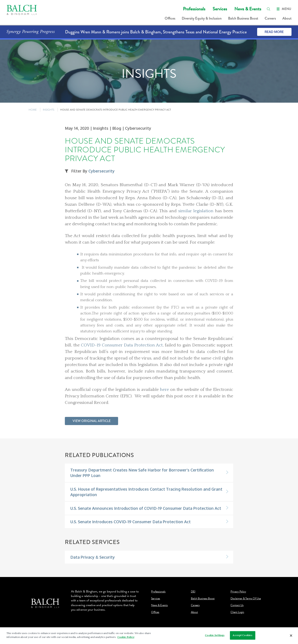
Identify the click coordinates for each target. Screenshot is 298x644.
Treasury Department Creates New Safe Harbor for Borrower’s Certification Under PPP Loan (142, 473)
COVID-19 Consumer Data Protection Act (122, 345)
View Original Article (92, 421)
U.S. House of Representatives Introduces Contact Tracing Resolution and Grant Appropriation (146, 492)
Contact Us (237, 605)
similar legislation (196, 211)
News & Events (248, 9)
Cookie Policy (126, 637)
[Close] (291, 636)
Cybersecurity (102, 171)
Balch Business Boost (243, 18)
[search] (269, 9)
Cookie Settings (215, 635)
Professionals (194, 9)
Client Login (237, 612)
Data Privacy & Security (93, 557)
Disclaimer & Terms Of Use (246, 599)
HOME (33, 110)
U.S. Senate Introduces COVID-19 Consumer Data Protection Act (131, 522)
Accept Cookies (243, 635)
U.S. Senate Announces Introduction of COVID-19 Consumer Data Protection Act (146, 508)
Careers (270, 18)
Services (220, 9)
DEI (193, 592)
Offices (170, 18)
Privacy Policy (238, 592)
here (165, 390)
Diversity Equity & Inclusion (202, 18)
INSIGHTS (49, 110)
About (287, 18)
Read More (274, 32)
